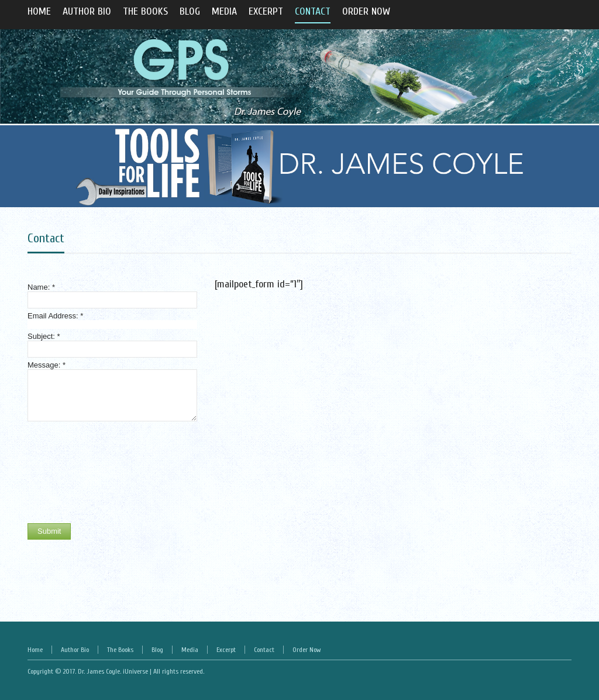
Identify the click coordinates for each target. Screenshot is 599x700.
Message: (47, 365)
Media (190, 650)
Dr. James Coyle (99, 671)
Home (35, 650)
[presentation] (75, 472)
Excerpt (226, 650)
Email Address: (55, 316)
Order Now (307, 650)
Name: (41, 287)
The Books (120, 650)
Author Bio (75, 650)
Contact (46, 238)
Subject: (44, 336)
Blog (157, 650)
